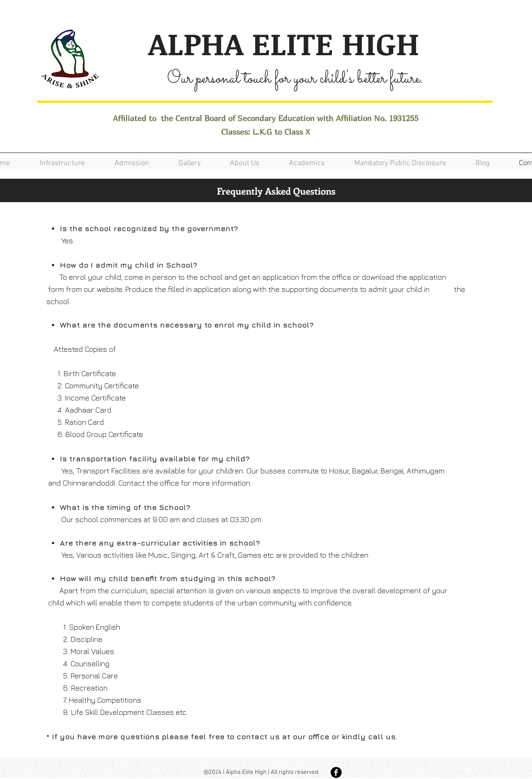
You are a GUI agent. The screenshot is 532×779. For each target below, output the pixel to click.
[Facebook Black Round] (336, 772)
